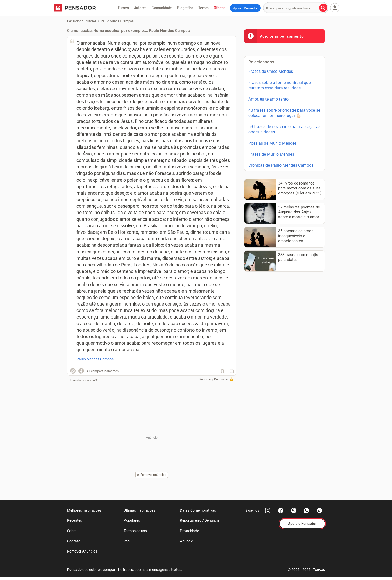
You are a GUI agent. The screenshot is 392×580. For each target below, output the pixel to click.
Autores (140, 8)
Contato (74, 541)
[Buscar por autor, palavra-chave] (323, 8)
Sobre (72, 531)
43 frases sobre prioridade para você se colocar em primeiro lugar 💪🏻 (284, 113)
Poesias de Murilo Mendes (272, 143)
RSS (127, 541)
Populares (132, 520)
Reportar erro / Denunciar (200, 520)
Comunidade (162, 8)
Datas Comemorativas (198, 510)
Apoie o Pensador (245, 8)
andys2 (92, 380)
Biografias (185, 8)
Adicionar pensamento (274, 36)
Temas (204, 8)
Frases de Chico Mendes (271, 71)
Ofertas (220, 8)
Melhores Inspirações (84, 510)
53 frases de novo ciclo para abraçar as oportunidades (284, 129)
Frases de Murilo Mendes (271, 154)
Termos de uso (135, 531)
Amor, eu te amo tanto (268, 99)
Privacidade (189, 531)
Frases (124, 8)
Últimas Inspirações (139, 510)
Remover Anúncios (82, 551)
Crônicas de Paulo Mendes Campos (281, 165)
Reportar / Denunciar (214, 379)
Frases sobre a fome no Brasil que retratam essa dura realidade (279, 85)
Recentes (75, 520)
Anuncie (186, 541)
